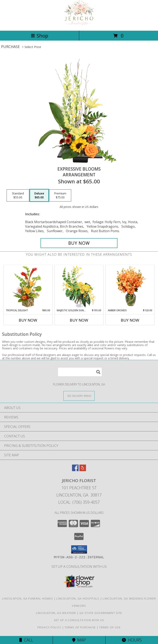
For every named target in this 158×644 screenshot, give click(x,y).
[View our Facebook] (75, 470)
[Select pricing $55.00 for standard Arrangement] (18, 196)
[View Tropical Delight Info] (28, 287)
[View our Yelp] (83, 470)
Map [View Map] (79, 640)
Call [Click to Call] (26, 640)
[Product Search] (80, 372)
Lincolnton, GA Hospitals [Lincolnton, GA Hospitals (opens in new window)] (78, 598)
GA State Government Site (101, 613)
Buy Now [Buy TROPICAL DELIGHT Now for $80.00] (28, 320)
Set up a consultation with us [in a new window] (79, 566)
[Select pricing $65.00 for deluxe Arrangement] (39, 196)
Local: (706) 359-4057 (79, 502)
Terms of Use (110, 627)
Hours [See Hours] (132, 640)
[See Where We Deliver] (79, 396)
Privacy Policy (49, 627)
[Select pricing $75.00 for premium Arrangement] (60, 196)
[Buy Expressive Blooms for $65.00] (79, 243)
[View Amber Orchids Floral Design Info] (130, 287)
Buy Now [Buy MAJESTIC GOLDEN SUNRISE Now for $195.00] (79, 320)
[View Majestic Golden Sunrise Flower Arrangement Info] (79, 287)
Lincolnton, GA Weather (56, 613)
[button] (79, 549)
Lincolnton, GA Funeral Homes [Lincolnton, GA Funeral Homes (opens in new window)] (27, 598)
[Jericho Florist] (79, 25)
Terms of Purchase (80, 627)
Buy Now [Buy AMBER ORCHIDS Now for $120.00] (130, 320)
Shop (39, 36)
